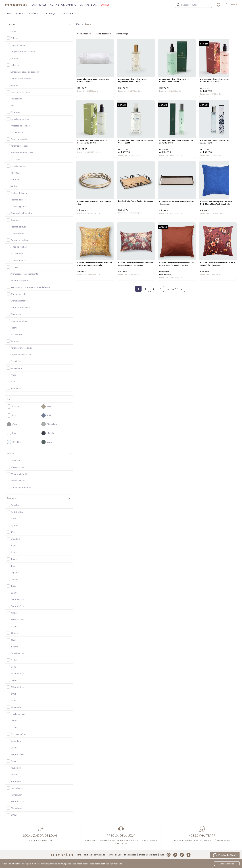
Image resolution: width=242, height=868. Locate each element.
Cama (8, 14)
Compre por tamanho (63, 5)
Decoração (51, 14)
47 (176, 293)
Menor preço (122, 34)
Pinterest (182, 855)
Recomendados (83, 34)
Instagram (175, 855)
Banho (20, 14)
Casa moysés (39, 5)
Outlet (105, 5)
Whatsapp (169, 855)
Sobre (78, 855)
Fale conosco (130, 855)
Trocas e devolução (148, 855)
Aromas (34, 14)
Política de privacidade (94, 855)
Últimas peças (88, 5)
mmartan (16, 5)
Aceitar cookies (227, 864)
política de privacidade (111, 864)
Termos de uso (115, 855)
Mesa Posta (69, 14)
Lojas (162, 855)
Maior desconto (103, 34)
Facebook (189, 855)
